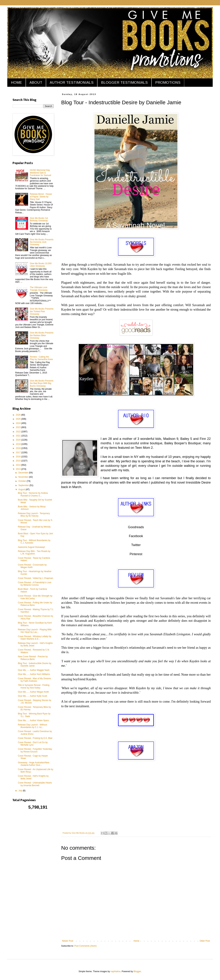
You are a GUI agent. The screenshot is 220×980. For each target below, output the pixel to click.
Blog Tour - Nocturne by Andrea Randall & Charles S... (33, 494)
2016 (19, 457)
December (24, 473)
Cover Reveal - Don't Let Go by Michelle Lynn (33, 744)
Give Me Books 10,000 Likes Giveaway (41, 265)
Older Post (205, 941)
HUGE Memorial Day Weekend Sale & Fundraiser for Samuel (41, 173)
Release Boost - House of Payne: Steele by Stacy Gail (41, 197)
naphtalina (115, 971)
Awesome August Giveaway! (31, 547)
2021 (19, 436)
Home (136, 941)
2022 (19, 432)
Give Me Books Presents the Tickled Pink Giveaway (42, 311)
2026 (19, 415)
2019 (19, 444)
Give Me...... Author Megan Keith (33, 692)
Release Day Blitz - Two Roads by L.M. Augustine (34, 552)
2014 (19, 465)
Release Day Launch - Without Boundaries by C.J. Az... (32, 726)
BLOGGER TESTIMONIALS (124, 82)
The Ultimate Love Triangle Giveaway (39, 289)
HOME (16, 82)
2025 (19, 419)
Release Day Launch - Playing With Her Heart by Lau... (35, 631)
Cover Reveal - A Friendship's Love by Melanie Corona (35, 584)
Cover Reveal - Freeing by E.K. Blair (35, 738)
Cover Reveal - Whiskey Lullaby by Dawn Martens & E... (35, 638)
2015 (19, 461)
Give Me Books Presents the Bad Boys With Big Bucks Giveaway (42, 383)
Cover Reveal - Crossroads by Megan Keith (32, 566)
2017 (19, 453)
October (23, 481)
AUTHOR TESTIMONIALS (72, 82)
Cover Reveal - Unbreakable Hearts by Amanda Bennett (35, 784)
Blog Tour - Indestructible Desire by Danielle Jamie (35, 665)
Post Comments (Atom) (85, 946)
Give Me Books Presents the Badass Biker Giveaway (42, 335)
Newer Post (68, 941)
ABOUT (36, 82)
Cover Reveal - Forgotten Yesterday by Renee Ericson (35, 750)
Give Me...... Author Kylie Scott (32, 696)
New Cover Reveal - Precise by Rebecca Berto (33, 658)
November (24, 477)
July (21, 791)
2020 (19, 440)
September (24, 485)
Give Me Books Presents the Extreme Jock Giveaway (42, 242)
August (22, 489)
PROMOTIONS (168, 82)
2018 (19, 448)
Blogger (137, 971)
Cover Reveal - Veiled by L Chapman (36, 578)
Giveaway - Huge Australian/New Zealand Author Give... (34, 764)
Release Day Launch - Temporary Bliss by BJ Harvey (34, 515)
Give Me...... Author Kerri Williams (34, 674)
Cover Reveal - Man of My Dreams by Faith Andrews (34, 680)
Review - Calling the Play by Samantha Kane (41, 358)
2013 (19, 469)
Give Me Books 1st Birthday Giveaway (39, 219)
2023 (19, 427)
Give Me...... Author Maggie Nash (34, 670)
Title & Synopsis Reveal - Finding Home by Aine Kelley (34, 686)
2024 (19, 423)
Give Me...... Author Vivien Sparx (33, 720)
